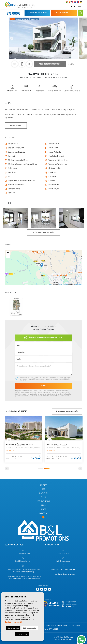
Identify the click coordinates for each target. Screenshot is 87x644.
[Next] (80, 468)
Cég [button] (44, 489)
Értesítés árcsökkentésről (37, 13)
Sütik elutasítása (22, 634)
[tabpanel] (64, 439)
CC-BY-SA (78, 284)
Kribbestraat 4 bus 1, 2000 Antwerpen (64, 570)
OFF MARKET (53, 629)
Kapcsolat (43, 513)
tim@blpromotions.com (64, 561)
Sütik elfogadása (13, 628)
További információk (14, 622)
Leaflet (50, 284)
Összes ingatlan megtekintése (67, 411)
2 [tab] (47, 468)
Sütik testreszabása (30, 628)
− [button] (8, 256)
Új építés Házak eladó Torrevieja (64, 637)
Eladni (43, 497)
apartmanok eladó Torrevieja (64, 639)
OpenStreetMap (64, 284)
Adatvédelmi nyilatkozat (54, 626)
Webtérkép (67, 626)
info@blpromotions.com (23, 561)
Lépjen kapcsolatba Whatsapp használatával (43, 338)
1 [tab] (40, 468)
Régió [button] (43, 505)
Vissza (71, 64)
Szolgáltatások (43, 501)
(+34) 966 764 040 (23, 553)
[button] (29, 64)
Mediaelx (45, 629)
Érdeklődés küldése (64, 13)
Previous (12, 38)
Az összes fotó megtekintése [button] (44, 233)
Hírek (43, 509)
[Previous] (7, 468)
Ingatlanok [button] (44, 493)
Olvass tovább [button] (16, 126)
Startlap (43, 485)
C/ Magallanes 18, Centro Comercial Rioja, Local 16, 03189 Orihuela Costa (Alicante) (23, 571)
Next (75, 38)
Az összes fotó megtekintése (50, 64)
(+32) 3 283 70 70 (64, 553)
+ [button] (8, 253)
